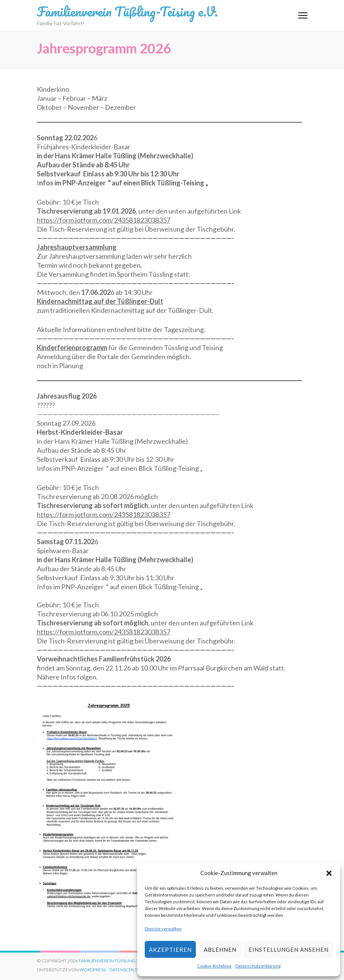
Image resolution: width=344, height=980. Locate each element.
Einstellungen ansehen (289, 950)
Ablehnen (220, 950)
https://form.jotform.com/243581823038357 (104, 220)
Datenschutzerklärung (258, 966)
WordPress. (93, 970)
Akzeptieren (170, 950)
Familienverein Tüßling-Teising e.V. (127, 11)
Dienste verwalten (163, 929)
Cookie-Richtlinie (214, 966)
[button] (329, 873)
